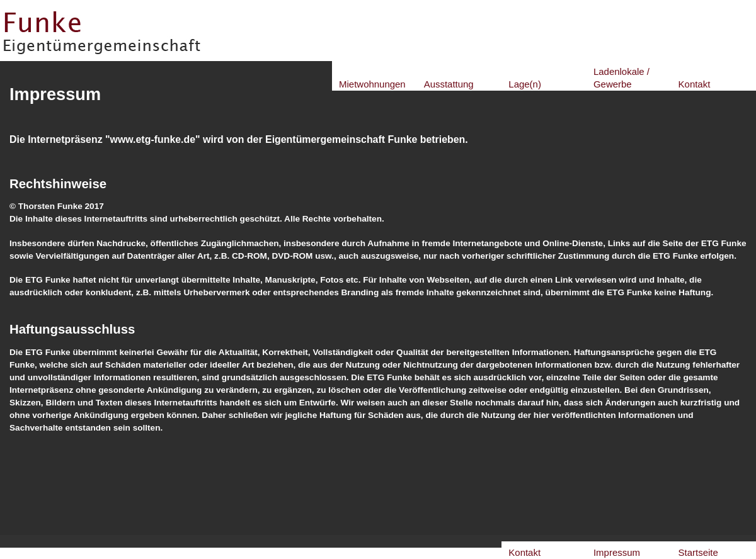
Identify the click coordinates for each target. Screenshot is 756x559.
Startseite (698, 552)
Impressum (617, 552)
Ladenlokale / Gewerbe (621, 78)
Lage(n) (525, 84)
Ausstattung (449, 84)
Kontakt (695, 84)
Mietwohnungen (372, 84)
